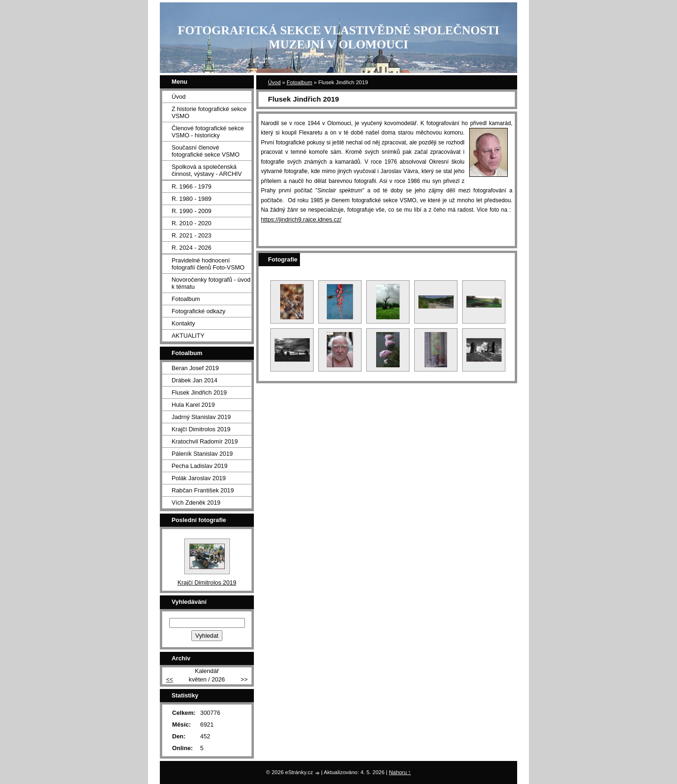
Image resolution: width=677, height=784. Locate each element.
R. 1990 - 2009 (192, 211)
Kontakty (183, 323)
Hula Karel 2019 (193, 405)
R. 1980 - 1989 (192, 199)
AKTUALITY (188, 336)
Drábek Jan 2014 (194, 380)
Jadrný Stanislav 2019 (201, 417)
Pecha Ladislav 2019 (200, 466)
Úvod (274, 82)
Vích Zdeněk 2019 (196, 503)
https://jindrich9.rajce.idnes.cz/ (301, 219)
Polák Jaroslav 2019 (199, 478)
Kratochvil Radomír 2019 (205, 441)
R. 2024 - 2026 (192, 248)
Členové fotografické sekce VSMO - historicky (208, 132)
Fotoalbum (299, 82)
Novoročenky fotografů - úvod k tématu (211, 283)
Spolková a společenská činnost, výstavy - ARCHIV (207, 170)
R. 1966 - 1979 (192, 186)
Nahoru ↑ (400, 772)
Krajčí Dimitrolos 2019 (201, 429)
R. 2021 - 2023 (192, 235)
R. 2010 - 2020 (192, 223)
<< (169, 679)
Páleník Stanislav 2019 (202, 454)
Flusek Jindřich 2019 (199, 392)
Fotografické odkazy (199, 311)
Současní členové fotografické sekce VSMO (205, 151)
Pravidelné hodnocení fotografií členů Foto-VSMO (208, 264)
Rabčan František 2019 (203, 490)
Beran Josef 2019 (195, 368)
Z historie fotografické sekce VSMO (209, 112)
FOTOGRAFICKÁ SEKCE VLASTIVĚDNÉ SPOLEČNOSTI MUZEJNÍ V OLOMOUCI (338, 37)
